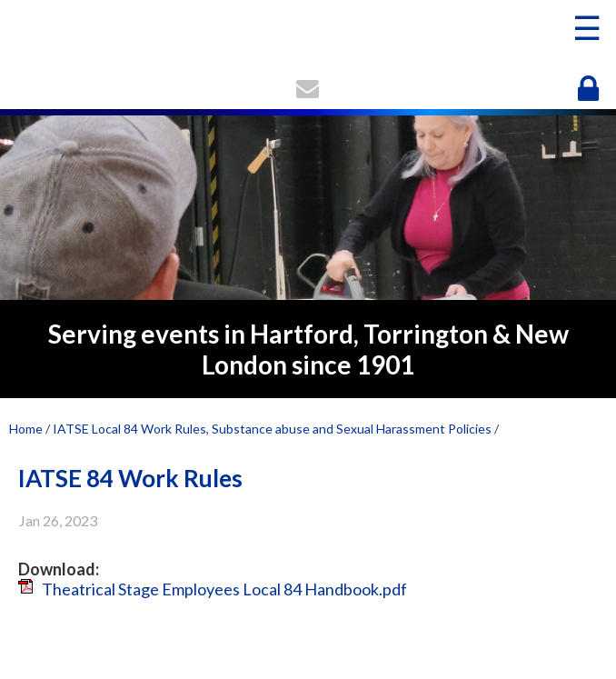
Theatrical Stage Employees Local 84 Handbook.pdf (224, 589)
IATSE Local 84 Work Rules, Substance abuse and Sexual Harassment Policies (272, 429)
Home (26, 429)
